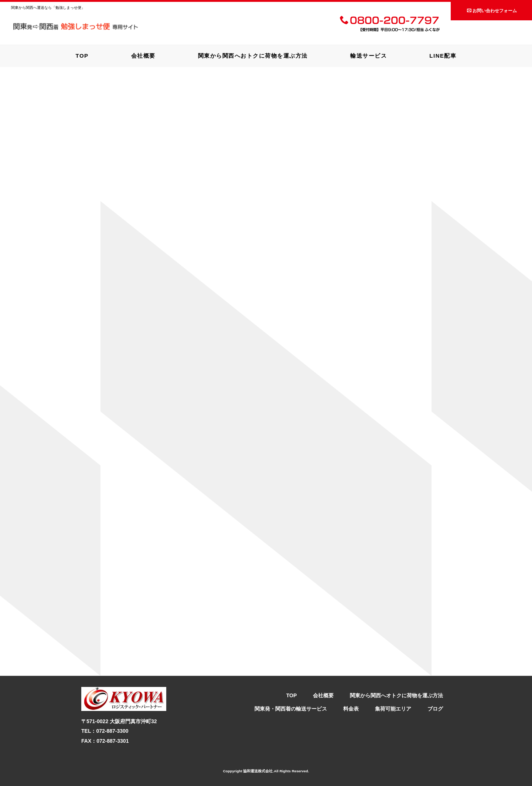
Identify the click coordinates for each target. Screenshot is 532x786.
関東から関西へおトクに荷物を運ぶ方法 (253, 56)
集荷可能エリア (393, 709)
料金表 (351, 709)
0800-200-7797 (390, 21)
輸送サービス (369, 56)
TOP (82, 56)
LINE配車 (443, 56)
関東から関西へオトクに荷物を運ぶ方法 (396, 695)
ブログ (435, 709)
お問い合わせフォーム (492, 11)
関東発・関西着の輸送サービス (291, 709)
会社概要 (143, 56)
